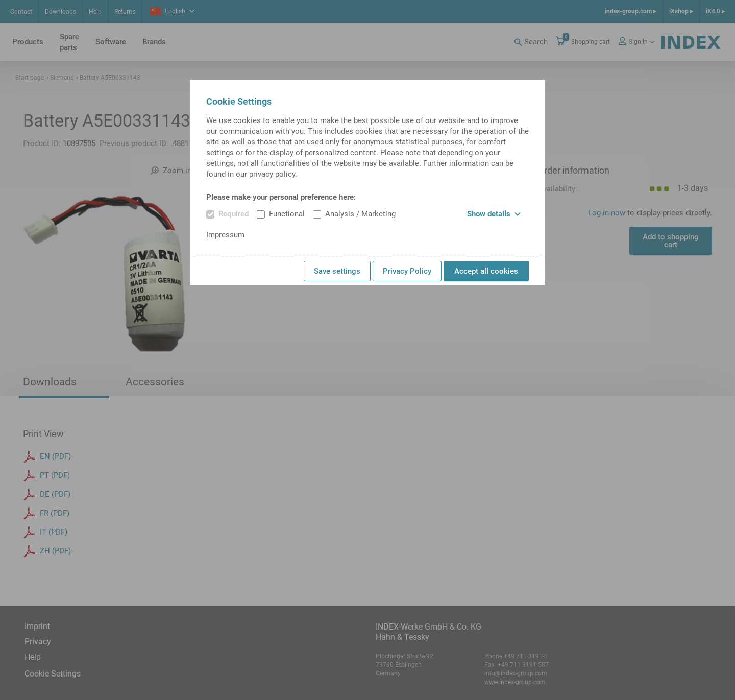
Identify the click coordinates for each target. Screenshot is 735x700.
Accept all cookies (486, 271)
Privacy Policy (407, 271)
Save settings (337, 271)
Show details (494, 214)
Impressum (225, 235)
